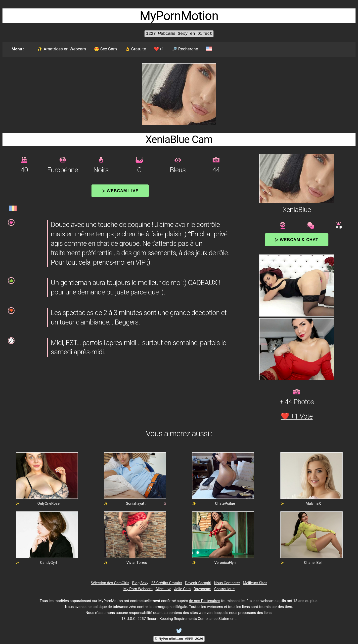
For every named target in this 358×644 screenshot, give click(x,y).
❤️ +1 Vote (297, 416)
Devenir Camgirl (198, 583)
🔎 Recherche (185, 49)
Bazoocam (202, 589)
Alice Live (163, 589)
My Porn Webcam (138, 589)
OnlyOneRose (48, 503)
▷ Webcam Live (120, 191)
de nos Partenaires (204, 601)
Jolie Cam (182, 589)
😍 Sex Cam (105, 49)
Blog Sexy (140, 583)
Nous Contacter (227, 583)
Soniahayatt (136, 503)
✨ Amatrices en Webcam (62, 49)
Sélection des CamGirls (110, 583)
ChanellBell (313, 563)
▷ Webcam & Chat (297, 240)
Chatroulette (224, 589)
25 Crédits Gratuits (167, 583)
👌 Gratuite (135, 49)
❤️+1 (159, 49)
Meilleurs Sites (255, 583)
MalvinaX (313, 503)
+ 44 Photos (297, 402)
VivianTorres (137, 563)
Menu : (18, 49)
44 (216, 170)
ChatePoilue (225, 503)
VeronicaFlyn (225, 563)
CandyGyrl (48, 563)
